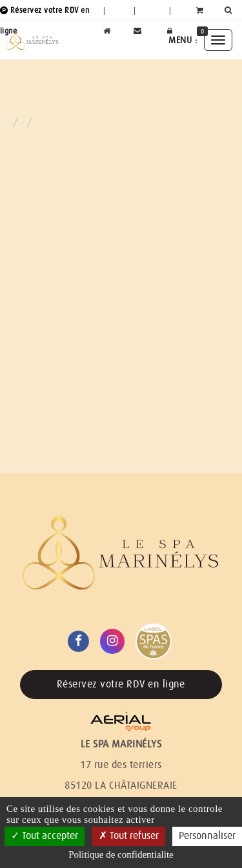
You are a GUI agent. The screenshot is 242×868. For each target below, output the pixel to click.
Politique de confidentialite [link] (121, 854)
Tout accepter (45, 836)
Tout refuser (129, 836)
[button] (230, 10)
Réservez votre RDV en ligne (121, 684)
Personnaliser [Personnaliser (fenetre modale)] (207, 836)
